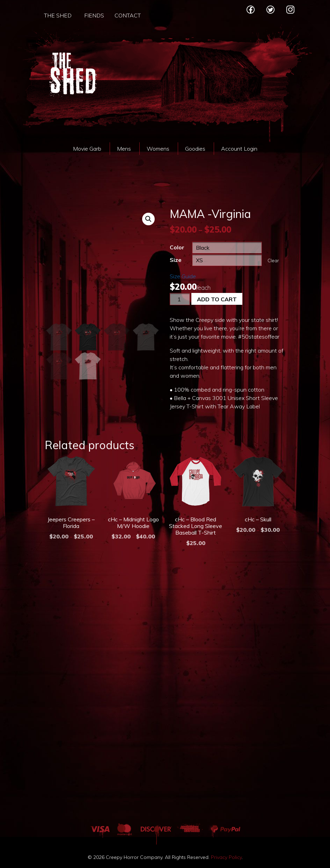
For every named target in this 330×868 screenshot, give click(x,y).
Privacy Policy (226, 857)
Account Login (239, 149)
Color (177, 247)
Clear (273, 261)
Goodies (195, 149)
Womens (158, 149)
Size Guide (183, 276)
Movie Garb (87, 149)
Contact (128, 15)
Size (176, 260)
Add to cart (217, 299)
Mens (124, 149)
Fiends (94, 15)
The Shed (58, 15)
